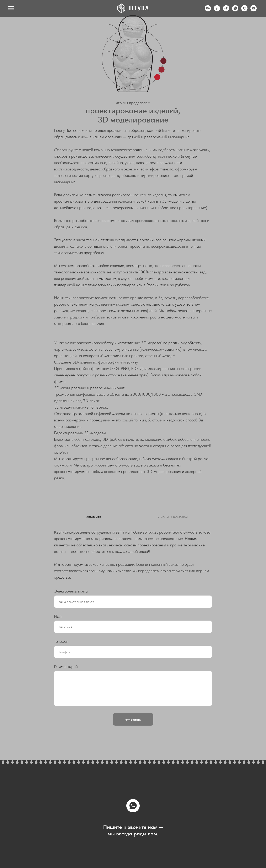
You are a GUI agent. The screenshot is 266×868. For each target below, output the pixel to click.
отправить (133, 719)
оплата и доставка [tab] (173, 516)
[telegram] (226, 10)
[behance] (208, 10)
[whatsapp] (235, 10)
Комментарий (66, 666)
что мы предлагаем (133, 103)
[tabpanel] (133, 555)
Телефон (61, 641)
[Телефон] (244, 10)
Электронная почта (71, 591)
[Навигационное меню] (11, 8)
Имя (58, 616)
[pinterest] (217, 10)
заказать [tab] (94, 516)
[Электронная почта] (254, 10)
